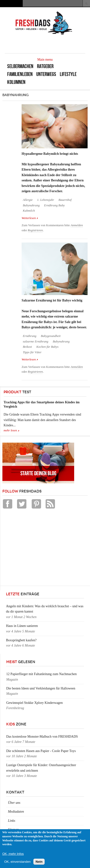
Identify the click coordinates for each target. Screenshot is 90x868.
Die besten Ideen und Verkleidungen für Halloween (41, 688)
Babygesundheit (51, 336)
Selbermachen (20, 66)
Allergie (28, 200)
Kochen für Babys (47, 347)
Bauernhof (65, 200)
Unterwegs (46, 74)
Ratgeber (45, 66)
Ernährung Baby (54, 205)
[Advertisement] (38, 549)
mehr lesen (10, 430)
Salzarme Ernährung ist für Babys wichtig (52, 300)
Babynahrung (31, 205)
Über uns (14, 803)
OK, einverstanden (17, 862)
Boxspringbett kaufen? (21, 640)
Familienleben (20, 74)
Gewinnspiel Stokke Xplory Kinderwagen (34, 703)
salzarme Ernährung (36, 341)
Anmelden (77, 225)
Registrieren (35, 230)
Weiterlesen (30, 218)
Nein (39, 862)
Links (12, 821)
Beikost (27, 347)
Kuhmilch (29, 211)
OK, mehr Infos (13, 854)
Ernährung (30, 336)
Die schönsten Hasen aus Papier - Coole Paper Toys (41, 751)
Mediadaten (16, 812)
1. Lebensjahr (46, 200)
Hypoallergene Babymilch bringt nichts (50, 154)
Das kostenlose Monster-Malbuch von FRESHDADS (42, 737)
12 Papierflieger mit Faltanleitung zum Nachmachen (42, 674)
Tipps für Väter (32, 352)
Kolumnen (16, 82)
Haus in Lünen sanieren (22, 626)
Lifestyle (68, 74)
